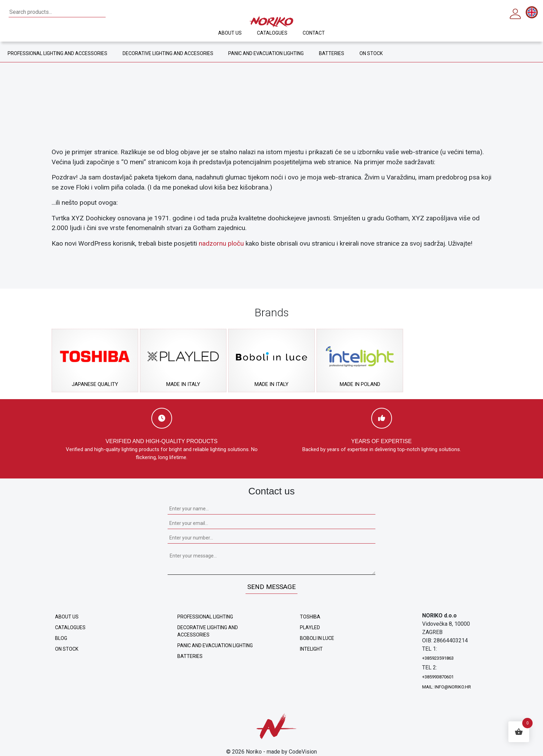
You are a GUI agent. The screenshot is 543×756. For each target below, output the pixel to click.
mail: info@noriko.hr (447, 687)
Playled (310, 627)
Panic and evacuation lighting (215, 645)
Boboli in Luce (317, 638)
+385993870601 (438, 677)
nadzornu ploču (221, 243)
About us (235, 33)
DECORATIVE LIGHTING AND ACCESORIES (169, 53)
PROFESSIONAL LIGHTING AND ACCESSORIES (58, 53)
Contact (309, 33)
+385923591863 (438, 658)
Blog (61, 638)
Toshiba (310, 617)
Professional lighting (205, 617)
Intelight (311, 649)
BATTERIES (331, 53)
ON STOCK (366, 53)
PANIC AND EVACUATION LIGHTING (268, 53)
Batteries (190, 656)
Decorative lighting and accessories (208, 631)
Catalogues (272, 33)
